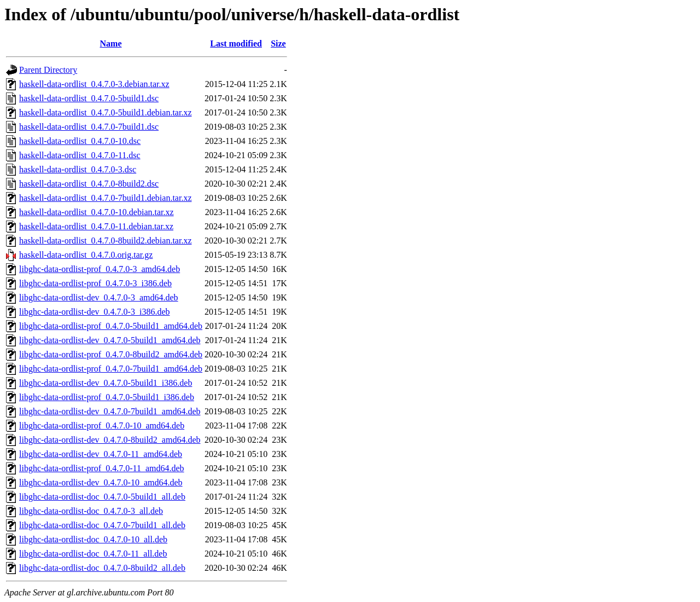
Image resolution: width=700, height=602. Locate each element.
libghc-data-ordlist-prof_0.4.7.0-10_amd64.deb (102, 426)
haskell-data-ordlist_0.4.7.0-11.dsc (80, 155)
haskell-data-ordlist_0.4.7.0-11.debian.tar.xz (96, 226)
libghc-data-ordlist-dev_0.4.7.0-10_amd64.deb (101, 482)
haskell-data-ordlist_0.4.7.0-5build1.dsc (89, 98)
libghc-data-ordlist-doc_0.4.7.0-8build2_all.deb (102, 568)
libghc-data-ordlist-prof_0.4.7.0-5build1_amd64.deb (111, 326)
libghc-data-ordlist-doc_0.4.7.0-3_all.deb (91, 511)
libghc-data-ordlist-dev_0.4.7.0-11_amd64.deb (101, 454)
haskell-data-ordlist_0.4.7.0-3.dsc (78, 169)
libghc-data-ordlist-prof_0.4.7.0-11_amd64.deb (102, 468)
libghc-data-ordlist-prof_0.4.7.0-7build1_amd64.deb (111, 369)
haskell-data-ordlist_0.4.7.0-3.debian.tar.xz (94, 84)
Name (111, 44)
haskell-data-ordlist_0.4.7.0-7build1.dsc (89, 127)
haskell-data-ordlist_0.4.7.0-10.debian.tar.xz (97, 212)
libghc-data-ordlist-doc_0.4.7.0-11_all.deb (93, 554)
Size (278, 44)
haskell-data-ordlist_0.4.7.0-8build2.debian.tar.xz (105, 241)
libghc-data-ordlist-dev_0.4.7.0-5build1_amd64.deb (110, 340)
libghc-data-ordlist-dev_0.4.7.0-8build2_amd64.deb (110, 440)
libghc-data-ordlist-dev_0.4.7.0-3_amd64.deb (99, 297)
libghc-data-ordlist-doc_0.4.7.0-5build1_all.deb (102, 497)
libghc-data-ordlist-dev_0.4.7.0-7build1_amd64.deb (110, 411)
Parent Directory (48, 70)
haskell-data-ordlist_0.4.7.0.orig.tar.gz (86, 255)
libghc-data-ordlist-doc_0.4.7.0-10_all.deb (93, 539)
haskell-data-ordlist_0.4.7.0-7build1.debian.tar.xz (105, 198)
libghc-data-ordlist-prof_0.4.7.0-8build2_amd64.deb (111, 354)
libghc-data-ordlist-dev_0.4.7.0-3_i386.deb (95, 312)
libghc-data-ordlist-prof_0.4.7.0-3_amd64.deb (100, 269)
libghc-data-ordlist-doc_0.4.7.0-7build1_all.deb (102, 525)
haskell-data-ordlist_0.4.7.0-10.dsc (80, 141)
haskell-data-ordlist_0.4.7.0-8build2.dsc (89, 184)
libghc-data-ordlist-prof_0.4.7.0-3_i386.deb (95, 283)
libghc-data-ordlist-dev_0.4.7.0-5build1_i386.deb (106, 383)
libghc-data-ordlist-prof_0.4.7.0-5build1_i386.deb (107, 397)
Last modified (236, 44)
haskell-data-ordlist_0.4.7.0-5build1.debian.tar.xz (105, 112)
